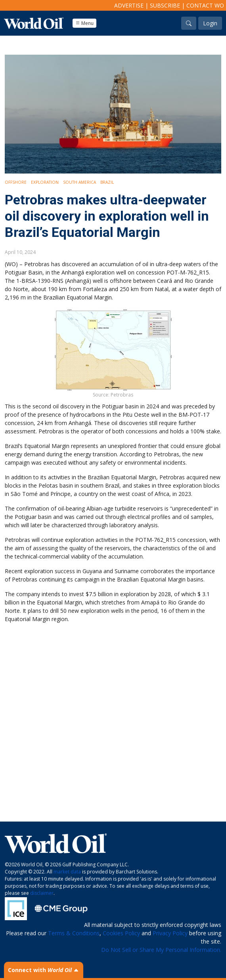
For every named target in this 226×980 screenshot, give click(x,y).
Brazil (107, 182)
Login (210, 23)
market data (67, 872)
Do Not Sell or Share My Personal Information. (161, 950)
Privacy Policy (170, 933)
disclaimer (42, 893)
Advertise (129, 5)
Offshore (16, 182)
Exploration (45, 182)
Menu (84, 23)
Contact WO (205, 5)
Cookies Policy (121, 933)
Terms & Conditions (74, 933)
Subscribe (165, 5)
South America (79, 182)
